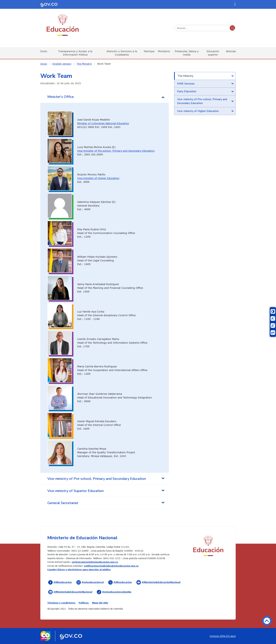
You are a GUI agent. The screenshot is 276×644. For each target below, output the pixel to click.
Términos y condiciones (62, 603)
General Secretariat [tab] (63, 503)
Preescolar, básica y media (187, 53)
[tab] (205, 76)
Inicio (44, 51)
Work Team (104, 64)
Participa (149, 51)
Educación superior (213, 53)
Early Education (187, 91)
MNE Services (186, 84)
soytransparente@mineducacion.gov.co (95, 562)
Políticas (84, 603)
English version (62, 64)
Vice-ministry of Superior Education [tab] (76, 491)
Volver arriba (267, 621)
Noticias (231, 51)
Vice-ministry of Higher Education (198, 111)
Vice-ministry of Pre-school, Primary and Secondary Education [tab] (97, 479)
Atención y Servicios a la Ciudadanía (122, 53)
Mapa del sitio (100, 603)
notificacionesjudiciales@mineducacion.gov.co (111, 566)
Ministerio (164, 51)
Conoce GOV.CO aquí (223, 636)
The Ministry (84, 64)
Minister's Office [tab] (61, 97)
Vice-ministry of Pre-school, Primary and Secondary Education (202, 101)
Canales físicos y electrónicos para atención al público (79, 569)
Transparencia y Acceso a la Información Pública (75, 53)
